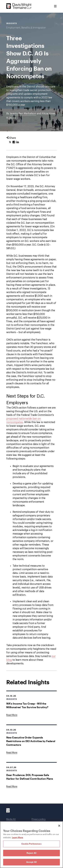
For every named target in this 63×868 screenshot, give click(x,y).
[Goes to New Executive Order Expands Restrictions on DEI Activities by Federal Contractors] (12, 753)
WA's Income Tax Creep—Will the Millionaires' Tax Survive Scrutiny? (27, 705)
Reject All (32, 853)
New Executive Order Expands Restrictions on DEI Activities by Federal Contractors (31, 741)
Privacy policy (39, 819)
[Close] (59, 826)
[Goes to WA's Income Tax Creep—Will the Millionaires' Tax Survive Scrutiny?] (12, 715)
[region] (32, 845)
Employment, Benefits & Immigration (26, 28)
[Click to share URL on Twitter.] (10, 142)
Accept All (32, 862)
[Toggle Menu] (55, 6)
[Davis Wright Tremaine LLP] (19, 6)
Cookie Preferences (31, 844)
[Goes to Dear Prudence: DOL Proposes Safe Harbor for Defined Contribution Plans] (12, 787)
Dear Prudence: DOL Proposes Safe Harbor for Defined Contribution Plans (30, 777)
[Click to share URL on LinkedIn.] (18, 142)
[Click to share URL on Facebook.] (14, 142)
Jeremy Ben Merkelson (23, 114)
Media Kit (11, 819)
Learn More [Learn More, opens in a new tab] (18, 837)
